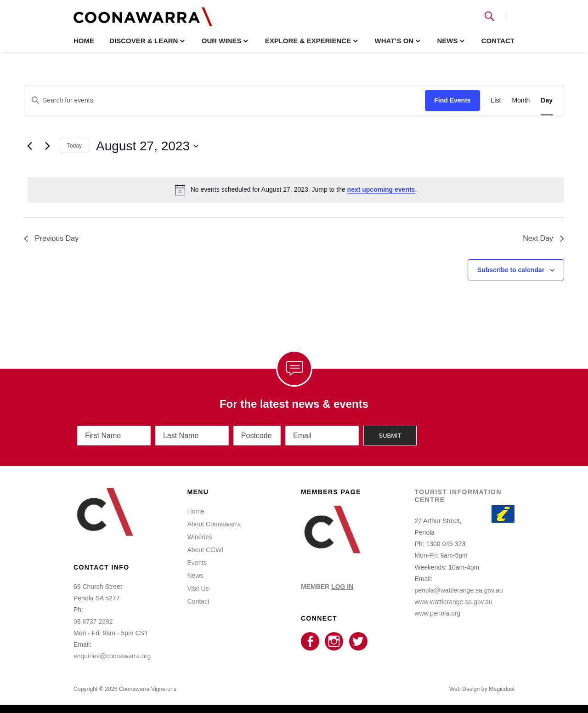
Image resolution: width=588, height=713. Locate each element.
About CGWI (206, 548)
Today (74, 146)
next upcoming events (381, 189)
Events (197, 561)
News (447, 41)
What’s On (394, 41)
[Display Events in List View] (496, 100)
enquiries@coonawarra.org (112, 655)
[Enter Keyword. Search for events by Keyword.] (225, 100)
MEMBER (327, 585)
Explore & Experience (308, 41)
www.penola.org (438, 612)
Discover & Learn (144, 41)
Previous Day (51, 238)
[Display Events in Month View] (521, 100)
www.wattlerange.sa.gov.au (454, 600)
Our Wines (222, 41)
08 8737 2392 (93, 620)
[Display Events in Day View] (547, 100)
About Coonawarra (214, 523)
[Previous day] (29, 146)
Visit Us (198, 587)
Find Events (452, 100)
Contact (498, 41)
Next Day (543, 238)
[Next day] (47, 146)
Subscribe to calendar (511, 270)
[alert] (296, 190)
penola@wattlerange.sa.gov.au (459, 589)
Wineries (200, 536)
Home (84, 41)
